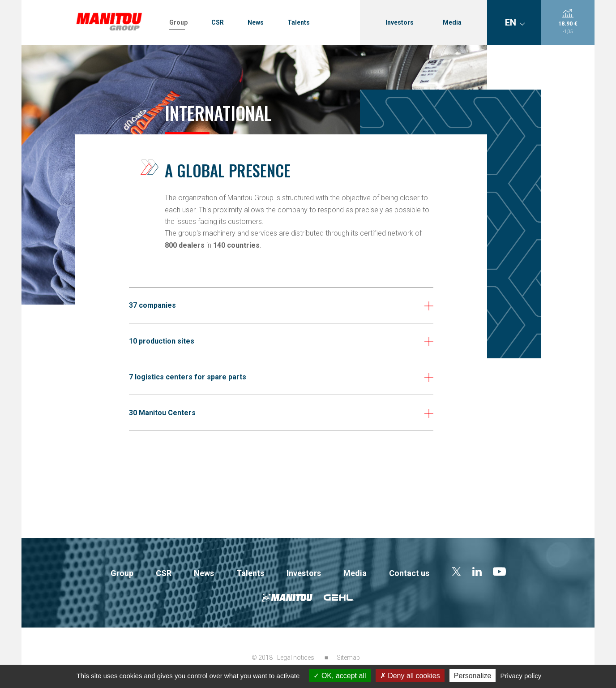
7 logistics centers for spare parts (188, 377)
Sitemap (348, 658)
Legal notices (296, 658)
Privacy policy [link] (521, 676)
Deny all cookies (410, 676)
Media (452, 22)
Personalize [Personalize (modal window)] (473, 676)
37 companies (152, 305)
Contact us (409, 573)
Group (178, 22)
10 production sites (162, 341)
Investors (400, 22)
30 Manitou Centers (162, 413)
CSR (218, 22)
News (256, 22)
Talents (299, 22)
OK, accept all (340, 676)
